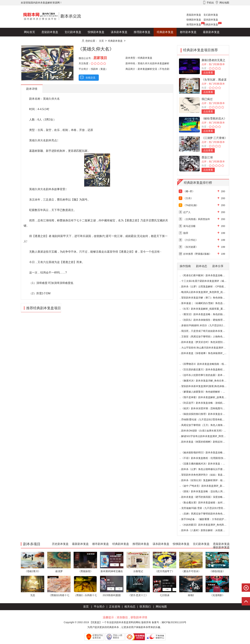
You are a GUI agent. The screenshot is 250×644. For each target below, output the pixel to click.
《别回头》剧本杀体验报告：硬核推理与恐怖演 (207, 320)
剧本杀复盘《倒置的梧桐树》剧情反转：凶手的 (207, 442)
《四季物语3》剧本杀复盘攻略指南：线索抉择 (206, 364)
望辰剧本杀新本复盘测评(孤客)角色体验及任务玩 (208, 386)
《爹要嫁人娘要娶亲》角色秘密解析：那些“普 (206, 392)
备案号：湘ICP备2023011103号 (169, 622)
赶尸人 (187, 212)
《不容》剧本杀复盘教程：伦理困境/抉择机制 (206, 458)
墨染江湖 (207, 157)
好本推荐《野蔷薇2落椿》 (197, 254)
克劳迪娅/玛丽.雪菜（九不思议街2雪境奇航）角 (207, 508)
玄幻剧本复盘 (211, 15)
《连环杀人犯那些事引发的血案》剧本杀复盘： (207, 375)
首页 (86, 607)
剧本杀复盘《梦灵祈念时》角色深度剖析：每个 (207, 342)
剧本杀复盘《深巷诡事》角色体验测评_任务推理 (207, 353)
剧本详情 (32, 89)
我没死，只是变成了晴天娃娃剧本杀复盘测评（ (207, 331)
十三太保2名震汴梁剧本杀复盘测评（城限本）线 (207, 281)
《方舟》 (188, 198)
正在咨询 (115, 607)
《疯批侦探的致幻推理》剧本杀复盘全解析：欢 (207, 414)
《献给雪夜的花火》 (214, 119)
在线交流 (90, 78)
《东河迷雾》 (191, 247)
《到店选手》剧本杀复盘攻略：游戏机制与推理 (207, 403)
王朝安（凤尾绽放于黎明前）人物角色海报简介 (207, 336)
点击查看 (208, 73)
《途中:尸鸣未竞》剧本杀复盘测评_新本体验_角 (207, 486)
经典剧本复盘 (211, 24)
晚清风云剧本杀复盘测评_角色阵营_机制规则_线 (208, 292)
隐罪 (186, 233)
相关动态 (130, 607)
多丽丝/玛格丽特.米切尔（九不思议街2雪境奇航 (207, 325)
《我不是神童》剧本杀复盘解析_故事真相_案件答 (208, 397)
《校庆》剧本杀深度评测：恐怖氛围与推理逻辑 (207, 408)
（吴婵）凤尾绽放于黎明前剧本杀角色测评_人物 (207, 514)
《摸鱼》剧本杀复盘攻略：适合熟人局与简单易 (207, 491)
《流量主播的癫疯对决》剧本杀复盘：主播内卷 (207, 464)
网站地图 (161, 607)
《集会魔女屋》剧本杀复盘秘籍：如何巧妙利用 (207, 502)
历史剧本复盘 (32, 41)
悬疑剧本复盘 (194, 15)
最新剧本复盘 (211, 32)
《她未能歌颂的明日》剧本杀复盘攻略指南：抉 (207, 452)
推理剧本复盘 (194, 24)
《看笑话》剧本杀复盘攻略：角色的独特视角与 (207, 314)
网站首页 (30, 32)
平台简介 (99, 607)
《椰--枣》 (189, 191)
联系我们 (145, 607)
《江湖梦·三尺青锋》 (214, 138)
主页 (101, 41)
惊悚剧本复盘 (194, 20)
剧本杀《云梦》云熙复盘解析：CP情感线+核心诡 (208, 286)
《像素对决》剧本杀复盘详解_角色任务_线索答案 (208, 381)
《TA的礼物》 (191, 205)
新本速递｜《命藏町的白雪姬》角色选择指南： (207, 303)
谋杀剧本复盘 (211, 20)
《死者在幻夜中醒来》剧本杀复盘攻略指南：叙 (207, 275)
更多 (73, 41)
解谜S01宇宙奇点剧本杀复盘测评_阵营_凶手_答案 (209, 436)
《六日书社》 (191, 240)
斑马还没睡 (189, 226)
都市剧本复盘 (188, 32)
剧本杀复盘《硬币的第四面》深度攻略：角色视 (207, 497)
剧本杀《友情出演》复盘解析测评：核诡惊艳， (207, 480)
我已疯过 (207, 99)
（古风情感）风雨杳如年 (197, 219)
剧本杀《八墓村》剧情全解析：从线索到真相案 (207, 530)
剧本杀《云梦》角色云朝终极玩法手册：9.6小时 (207, 469)
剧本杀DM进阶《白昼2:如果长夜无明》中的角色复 (208, 431)
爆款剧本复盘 (55, 41)
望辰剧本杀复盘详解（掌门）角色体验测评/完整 (207, 298)
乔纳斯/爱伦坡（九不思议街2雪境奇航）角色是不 (208, 419)
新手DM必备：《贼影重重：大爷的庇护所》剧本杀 (209, 519)
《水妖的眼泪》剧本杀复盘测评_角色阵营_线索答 (208, 525)
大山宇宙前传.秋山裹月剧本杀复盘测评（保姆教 (207, 348)
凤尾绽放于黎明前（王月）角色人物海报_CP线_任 (209, 425)
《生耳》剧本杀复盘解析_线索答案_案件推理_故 (208, 309)
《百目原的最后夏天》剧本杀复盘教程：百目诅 (207, 369)
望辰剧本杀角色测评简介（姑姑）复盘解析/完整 (207, 475)
